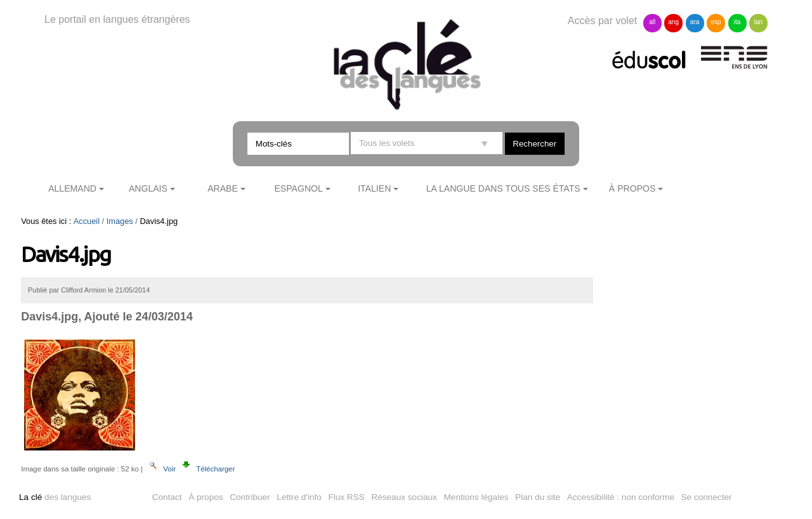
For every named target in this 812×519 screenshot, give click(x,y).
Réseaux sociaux (404, 497)
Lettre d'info (299, 497)
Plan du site (538, 497)
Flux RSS (346, 497)
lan (758, 22)
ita (737, 22)
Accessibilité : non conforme (621, 497)
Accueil (87, 221)
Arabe (223, 188)
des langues (55, 497)
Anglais (148, 188)
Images (120, 221)
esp (716, 22)
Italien (374, 188)
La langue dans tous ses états (503, 188)
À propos (632, 188)
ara (695, 22)
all (652, 22)
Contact (167, 497)
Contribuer (250, 497)
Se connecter (707, 497)
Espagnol (298, 188)
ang (673, 22)
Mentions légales (476, 497)
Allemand (72, 188)
